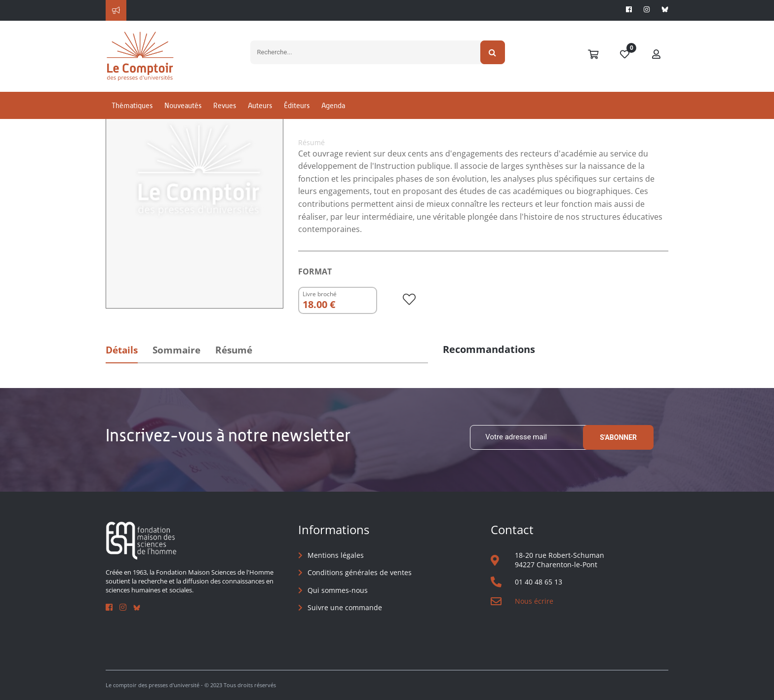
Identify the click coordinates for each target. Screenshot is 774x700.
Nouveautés (183, 105)
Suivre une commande (345, 607)
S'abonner (618, 437)
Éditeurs (297, 105)
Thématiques (132, 105)
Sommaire (176, 350)
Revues (225, 105)
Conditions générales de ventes (360, 572)
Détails (122, 350)
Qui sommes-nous (338, 590)
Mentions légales (336, 555)
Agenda (333, 105)
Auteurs (260, 105)
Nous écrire (534, 601)
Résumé (234, 350)
